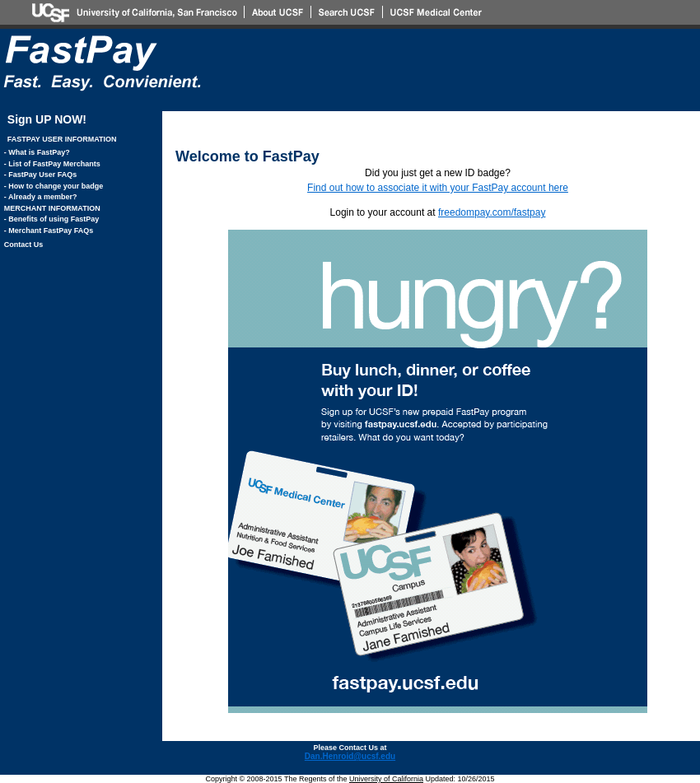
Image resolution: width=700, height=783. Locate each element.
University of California (386, 779)
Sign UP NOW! (47, 119)
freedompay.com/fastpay (492, 212)
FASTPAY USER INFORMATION (62, 139)
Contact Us (24, 245)
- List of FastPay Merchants (52, 164)
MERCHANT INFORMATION (52, 208)
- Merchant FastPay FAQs (49, 231)
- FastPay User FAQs (41, 175)
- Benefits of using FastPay (52, 219)
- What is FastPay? (37, 152)
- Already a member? (41, 197)
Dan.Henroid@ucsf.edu (350, 756)
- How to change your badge (54, 186)
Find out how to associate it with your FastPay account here (438, 188)
